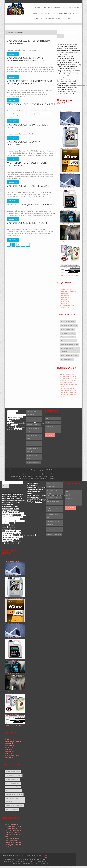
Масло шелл (63, 13)
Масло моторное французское (32, 413)
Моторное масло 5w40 (67, 224)
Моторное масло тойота (68, 376)
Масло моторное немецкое (69, 148)
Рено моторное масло (67, 389)
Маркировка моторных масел (70, 355)
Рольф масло (68, 19)
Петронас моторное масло (33, 437)
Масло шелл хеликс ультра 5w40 (27, 223)
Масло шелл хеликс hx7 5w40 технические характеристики (26, 59)
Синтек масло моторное (68, 333)
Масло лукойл (74, 8)
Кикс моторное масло (67, 173)
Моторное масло (39, 8)
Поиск (60, 36)
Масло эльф (37, 19)
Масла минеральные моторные (67, 350)
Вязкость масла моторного (69, 275)
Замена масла (38, 13)
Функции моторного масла (69, 325)
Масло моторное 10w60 (68, 337)
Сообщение (53, 429)
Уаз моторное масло (67, 374)
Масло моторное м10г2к (68, 391)
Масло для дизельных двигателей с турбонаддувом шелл (29, 82)
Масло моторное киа (67, 359)
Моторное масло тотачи (32, 419)
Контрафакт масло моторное (32, 450)
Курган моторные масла (68, 381)
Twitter (76, 1)
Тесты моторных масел (68, 383)
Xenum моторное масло (68, 210)
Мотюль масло (51, 13)
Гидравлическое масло (52, 19)
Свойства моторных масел (33, 430)
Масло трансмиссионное (57, 8)
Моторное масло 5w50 (67, 126)
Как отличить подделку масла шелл (29, 205)
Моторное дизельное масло (69, 345)
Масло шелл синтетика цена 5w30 (28, 186)
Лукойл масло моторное (68, 393)
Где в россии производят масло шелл (31, 104)
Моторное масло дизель (68, 321)
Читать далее (13, 54)
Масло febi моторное (67, 111)
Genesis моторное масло (32, 443)
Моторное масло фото (68, 329)
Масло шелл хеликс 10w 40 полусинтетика (23, 143)
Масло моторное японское (69, 264)
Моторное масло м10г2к (68, 378)
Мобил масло (74, 13)
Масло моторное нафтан (68, 341)
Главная (10, 32)
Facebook (79, 1)
